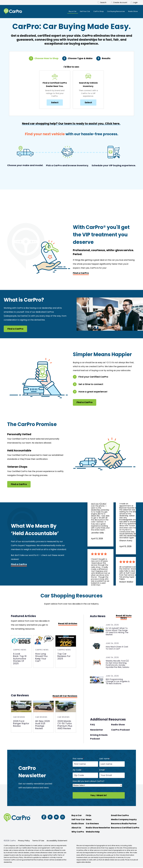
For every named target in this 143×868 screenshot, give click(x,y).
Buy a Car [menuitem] (68, 11)
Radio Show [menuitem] (133, 11)
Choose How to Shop (46, 59)
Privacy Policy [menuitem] (24, 841)
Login (135, 2)
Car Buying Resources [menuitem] (115, 11)
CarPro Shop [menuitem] (96, 11)
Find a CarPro (81, 273)
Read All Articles (68, 624)
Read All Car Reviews (65, 697)
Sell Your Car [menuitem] (82, 11)
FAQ (93, 725)
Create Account (120, 2)
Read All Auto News (124, 617)
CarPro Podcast (120, 730)
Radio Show (118, 725)
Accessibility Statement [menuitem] (57, 841)
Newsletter (97, 730)
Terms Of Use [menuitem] (38, 841)
